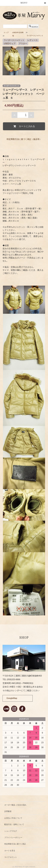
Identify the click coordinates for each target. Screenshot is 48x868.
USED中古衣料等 (18, 33)
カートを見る (10, 851)
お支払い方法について (13, 818)
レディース (33, 40)
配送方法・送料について (14, 824)
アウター (23, 44)
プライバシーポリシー (13, 837)
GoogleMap (12, 698)
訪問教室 (8, 811)
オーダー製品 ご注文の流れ (15, 805)
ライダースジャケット (35, 36)
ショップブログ (11, 831)
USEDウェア (10, 44)
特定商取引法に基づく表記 (15, 844)
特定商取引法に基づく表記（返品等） (24, 139)
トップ (6, 33)
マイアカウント (11, 857)
